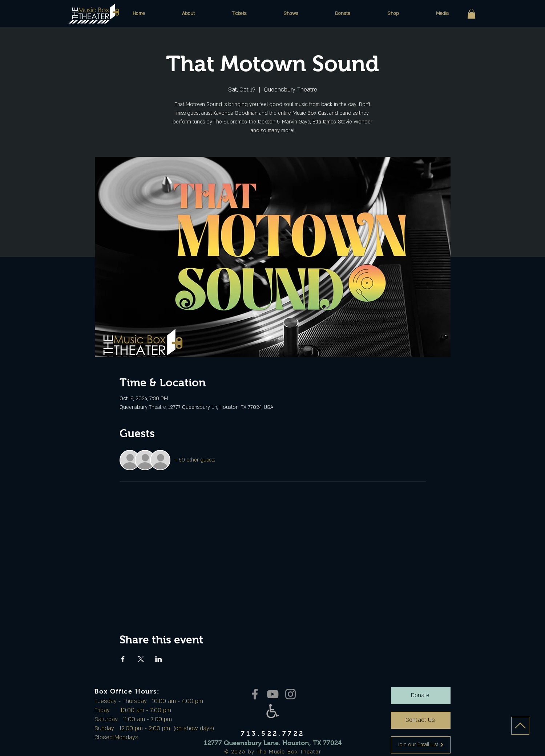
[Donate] (421, 696)
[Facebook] (255, 694)
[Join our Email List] (421, 745)
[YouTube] (273, 694)
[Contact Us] (421, 720)
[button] (188, 13)
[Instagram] (290, 694)
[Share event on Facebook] (123, 659)
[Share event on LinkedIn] (159, 659)
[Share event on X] (141, 659)
